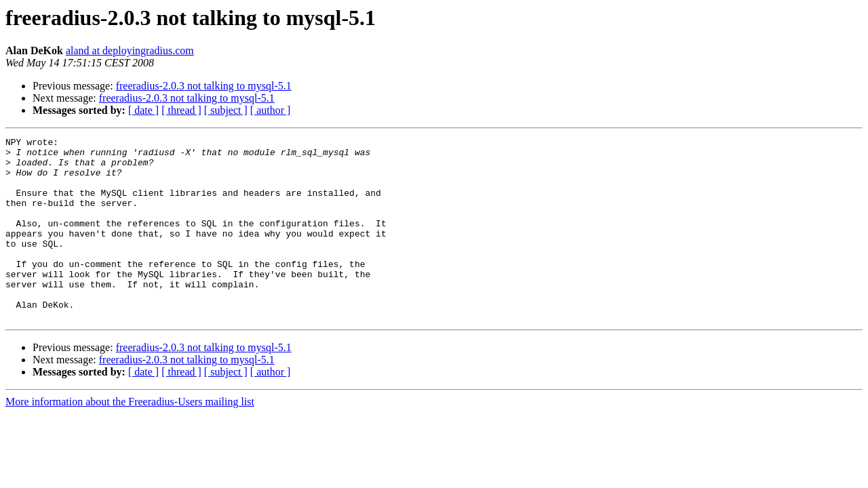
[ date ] (143, 110)
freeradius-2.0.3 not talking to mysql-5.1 (204, 86)
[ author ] (271, 110)
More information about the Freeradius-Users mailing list (130, 438)
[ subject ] (226, 110)
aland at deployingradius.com (130, 50)
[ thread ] (181, 110)
